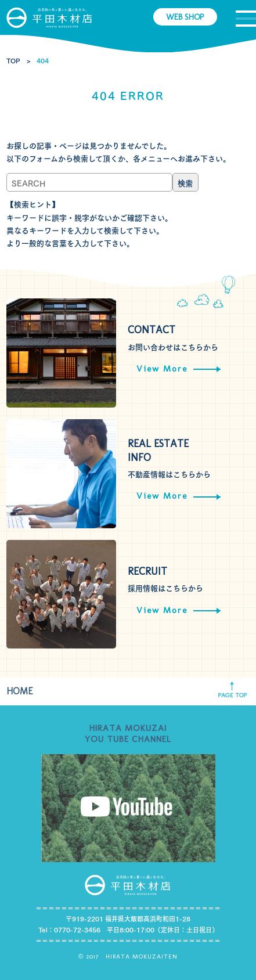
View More (179, 369)
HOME (20, 691)
